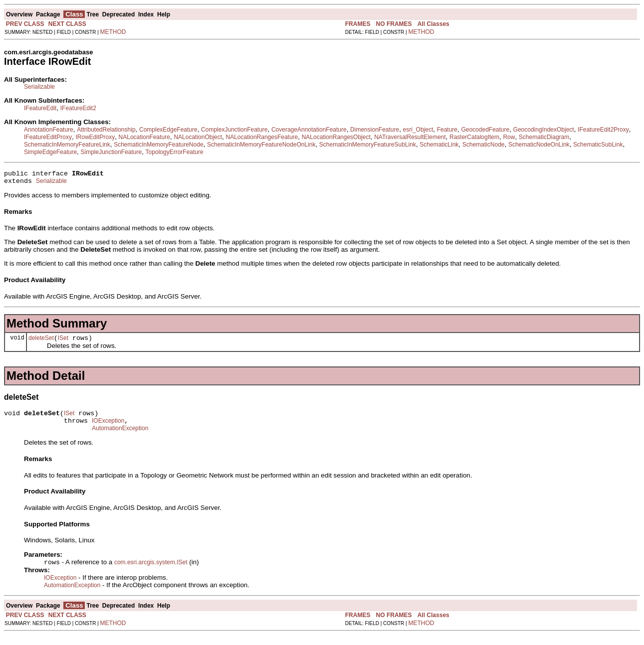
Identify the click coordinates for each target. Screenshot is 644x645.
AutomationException (120, 437)
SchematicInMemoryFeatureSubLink (368, 145)
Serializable (39, 87)
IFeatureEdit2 (78, 108)
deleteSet (41, 342)
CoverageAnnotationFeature (309, 130)
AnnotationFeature (49, 130)
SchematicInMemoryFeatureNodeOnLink (261, 145)
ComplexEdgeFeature (168, 130)
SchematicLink (439, 145)
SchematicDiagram (544, 137)
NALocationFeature (144, 137)
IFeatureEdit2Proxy (603, 130)
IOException (108, 428)
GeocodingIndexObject (544, 130)
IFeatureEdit (40, 108)
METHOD (113, 32)
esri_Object (418, 130)
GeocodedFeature (485, 130)
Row (509, 137)
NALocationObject (198, 137)
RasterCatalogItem (474, 137)
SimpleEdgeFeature (50, 152)
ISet (63, 342)
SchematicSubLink (598, 145)
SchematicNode (484, 145)
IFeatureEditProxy (48, 137)
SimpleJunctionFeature (111, 152)
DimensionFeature (375, 130)
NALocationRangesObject (336, 137)
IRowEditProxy (95, 137)
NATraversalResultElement (410, 137)
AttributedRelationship (106, 130)
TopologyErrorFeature (175, 152)
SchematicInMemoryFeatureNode (158, 145)
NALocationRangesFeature (262, 137)
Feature (447, 130)
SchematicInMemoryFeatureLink (67, 145)
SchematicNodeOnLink (539, 145)
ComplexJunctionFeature (234, 130)
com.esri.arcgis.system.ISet (151, 572)
